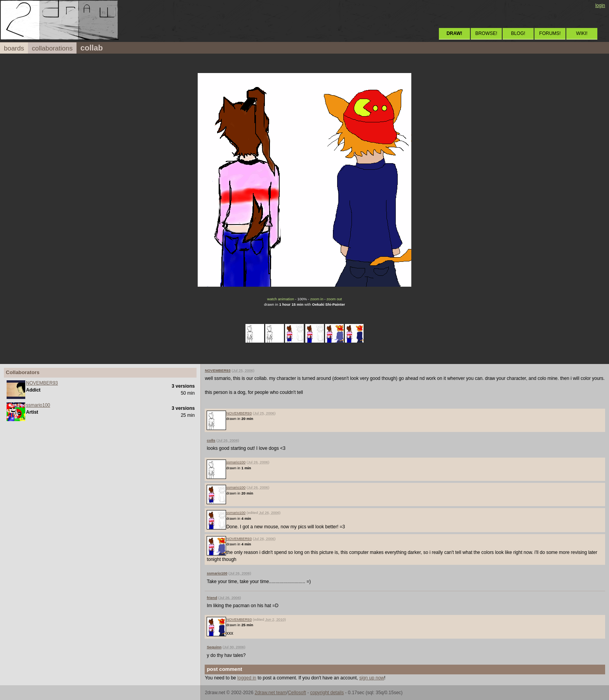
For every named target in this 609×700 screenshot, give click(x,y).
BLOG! (518, 33)
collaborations (52, 48)
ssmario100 (38, 405)
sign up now (372, 678)
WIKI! (582, 33)
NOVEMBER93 (42, 383)
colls (211, 440)
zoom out (334, 299)
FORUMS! (550, 33)
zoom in (317, 299)
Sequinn (214, 647)
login (600, 5)
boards (14, 48)
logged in (247, 678)
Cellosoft (297, 693)
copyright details (327, 693)
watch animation (281, 299)
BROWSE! (486, 33)
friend (212, 598)
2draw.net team (271, 693)
